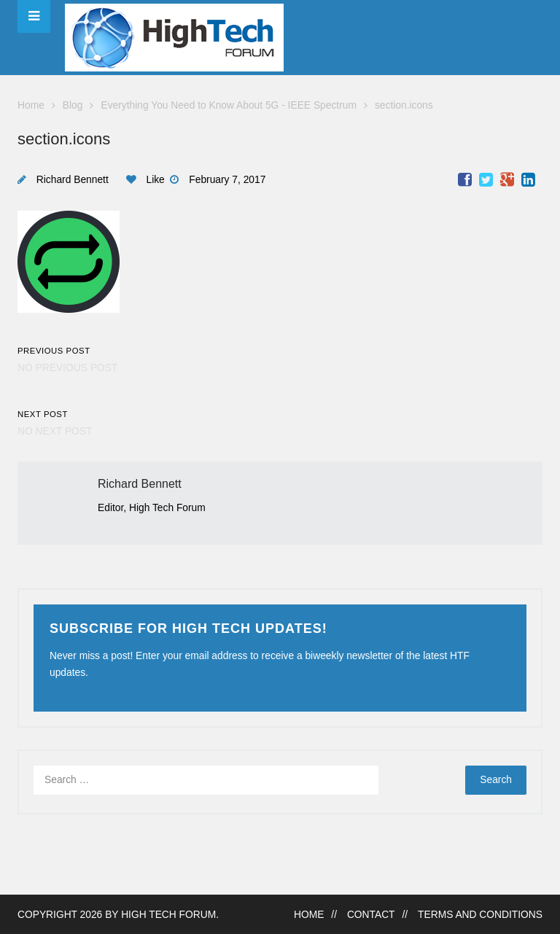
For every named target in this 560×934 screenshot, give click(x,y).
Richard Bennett (73, 180)
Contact (371, 915)
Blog (73, 105)
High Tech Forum (168, 915)
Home (31, 105)
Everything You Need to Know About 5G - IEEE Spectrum (229, 105)
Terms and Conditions (480, 915)
